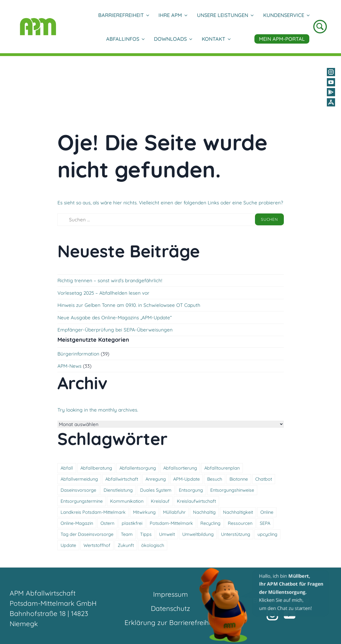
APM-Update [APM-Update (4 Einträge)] (186, 479)
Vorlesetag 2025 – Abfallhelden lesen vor (103, 293)
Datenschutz (170, 608)
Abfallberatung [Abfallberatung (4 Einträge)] (96, 468)
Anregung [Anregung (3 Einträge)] (156, 479)
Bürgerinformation (78, 354)
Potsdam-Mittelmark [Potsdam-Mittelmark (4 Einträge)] (171, 523)
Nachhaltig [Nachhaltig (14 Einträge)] (204, 512)
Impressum (170, 594)
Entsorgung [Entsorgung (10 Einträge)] (191, 490)
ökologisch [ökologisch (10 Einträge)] (153, 545)
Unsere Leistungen (225, 15)
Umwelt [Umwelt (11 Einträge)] (167, 534)
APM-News (69, 366)
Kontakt (216, 39)
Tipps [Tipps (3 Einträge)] (146, 534)
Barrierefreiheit (124, 15)
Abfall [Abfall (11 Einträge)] (67, 468)
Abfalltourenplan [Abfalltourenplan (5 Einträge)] (222, 468)
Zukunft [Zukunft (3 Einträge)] (126, 545)
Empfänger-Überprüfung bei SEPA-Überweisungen (115, 330)
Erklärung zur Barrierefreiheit (170, 622)
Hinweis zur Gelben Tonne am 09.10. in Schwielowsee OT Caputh (129, 305)
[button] (265, 605)
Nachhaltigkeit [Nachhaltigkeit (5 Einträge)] (238, 512)
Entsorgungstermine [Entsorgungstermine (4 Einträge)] (82, 501)
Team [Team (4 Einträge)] (127, 534)
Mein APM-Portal (282, 39)
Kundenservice (286, 15)
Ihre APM (173, 15)
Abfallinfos (125, 39)
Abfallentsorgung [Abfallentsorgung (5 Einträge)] (138, 468)
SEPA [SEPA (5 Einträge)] (265, 523)
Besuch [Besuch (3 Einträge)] (215, 479)
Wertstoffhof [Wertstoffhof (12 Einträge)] (97, 545)
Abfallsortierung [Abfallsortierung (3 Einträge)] (180, 468)
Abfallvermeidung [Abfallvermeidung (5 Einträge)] (79, 479)
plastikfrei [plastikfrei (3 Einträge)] (132, 523)
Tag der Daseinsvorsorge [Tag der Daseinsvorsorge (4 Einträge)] (87, 534)
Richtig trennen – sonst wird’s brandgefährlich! (110, 280)
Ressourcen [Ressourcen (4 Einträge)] (240, 523)
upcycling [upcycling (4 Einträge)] (267, 534)
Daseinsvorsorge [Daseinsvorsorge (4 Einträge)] (78, 490)
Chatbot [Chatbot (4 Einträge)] (264, 479)
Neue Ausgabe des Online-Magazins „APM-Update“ (115, 317)
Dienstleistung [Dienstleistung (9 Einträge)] (118, 490)
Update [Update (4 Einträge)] (68, 545)
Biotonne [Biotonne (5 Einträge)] (239, 479)
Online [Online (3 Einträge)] (267, 512)
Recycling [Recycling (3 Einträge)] (210, 523)
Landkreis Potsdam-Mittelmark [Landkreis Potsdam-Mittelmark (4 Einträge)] (93, 512)
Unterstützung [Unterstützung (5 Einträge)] (236, 534)
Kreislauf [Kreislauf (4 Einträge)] (160, 501)
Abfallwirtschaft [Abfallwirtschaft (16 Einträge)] (122, 479)
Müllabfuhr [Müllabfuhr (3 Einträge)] (174, 512)
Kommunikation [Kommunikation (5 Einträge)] (127, 501)
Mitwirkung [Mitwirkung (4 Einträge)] (144, 512)
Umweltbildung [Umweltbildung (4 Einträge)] (198, 534)
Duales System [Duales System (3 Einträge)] (156, 490)
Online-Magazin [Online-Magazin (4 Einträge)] (77, 523)
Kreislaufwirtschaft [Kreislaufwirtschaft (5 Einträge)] (196, 501)
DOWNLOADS (173, 39)
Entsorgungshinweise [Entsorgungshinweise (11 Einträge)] (232, 490)
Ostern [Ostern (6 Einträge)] (107, 523)
